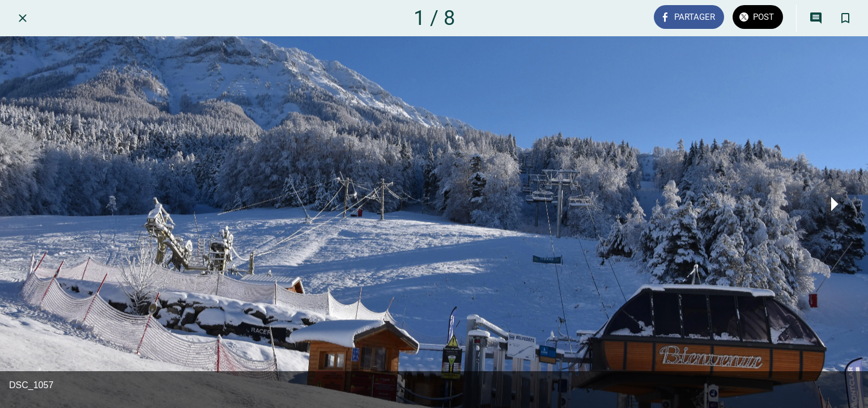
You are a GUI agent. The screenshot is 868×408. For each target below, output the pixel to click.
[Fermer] (23, 18)
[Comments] (816, 18)
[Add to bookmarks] (845, 18)
